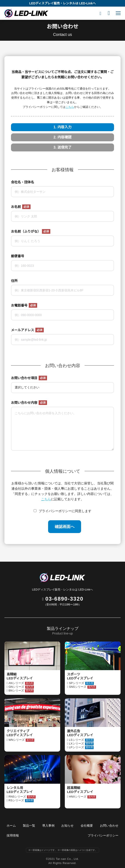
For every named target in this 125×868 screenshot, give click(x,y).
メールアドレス (27, 330)
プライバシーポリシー (103, 835)
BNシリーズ (21, 691)
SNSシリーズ (82, 687)
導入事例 (48, 826)
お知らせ (67, 826)
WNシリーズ (22, 740)
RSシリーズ (21, 800)
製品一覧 (29, 826)
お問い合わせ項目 (29, 378)
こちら (70, 107)
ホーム (11, 826)
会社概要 (87, 826)
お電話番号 (24, 305)
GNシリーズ (21, 687)
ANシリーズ (21, 683)
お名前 (21, 207)
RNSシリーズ (22, 797)
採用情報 (13, 835)
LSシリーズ (81, 740)
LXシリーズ (81, 744)
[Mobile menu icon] (118, 13)
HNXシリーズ (82, 797)
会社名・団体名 (23, 182)
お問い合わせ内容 (29, 403)
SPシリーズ (81, 683)
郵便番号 (18, 256)
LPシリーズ (81, 747)
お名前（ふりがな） (31, 231)
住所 (14, 281)
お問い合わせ (109, 826)
